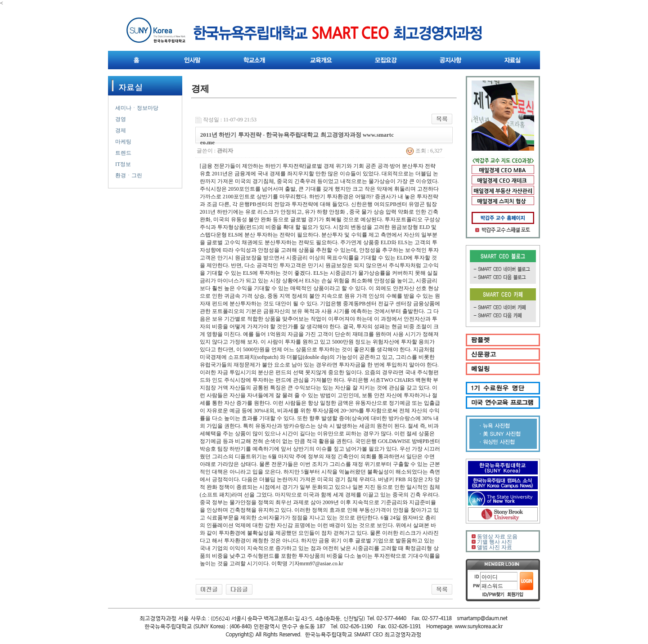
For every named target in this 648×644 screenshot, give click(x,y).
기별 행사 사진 (495, 542)
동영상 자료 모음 (497, 537)
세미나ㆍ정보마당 (137, 108)
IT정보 (123, 164)
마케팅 (123, 142)
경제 (121, 130)
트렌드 (123, 153)
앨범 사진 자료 (495, 547)
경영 (121, 119)
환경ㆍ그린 (129, 175)
